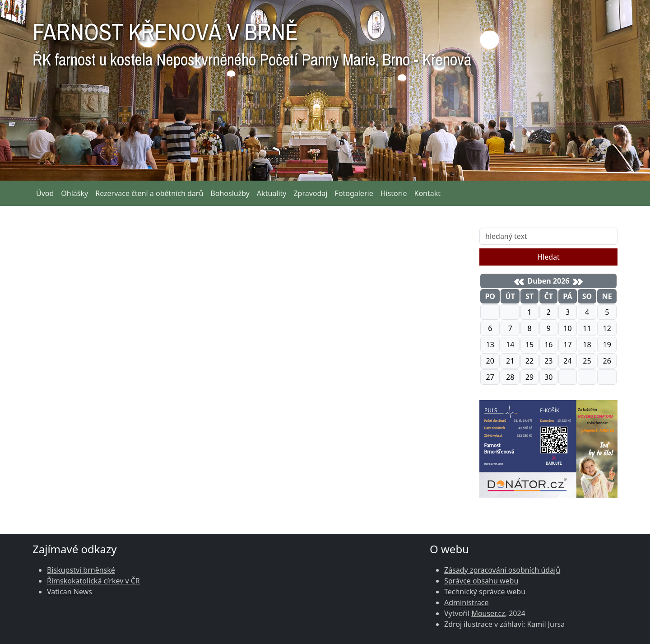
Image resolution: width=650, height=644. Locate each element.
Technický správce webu (485, 592)
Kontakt (428, 193)
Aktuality (272, 193)
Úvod (45, 193)
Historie (394, 193)
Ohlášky (74, 193)
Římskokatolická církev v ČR (93, 581)
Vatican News (70, 592)
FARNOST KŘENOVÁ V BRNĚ (252, 41)
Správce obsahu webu (481, 581)
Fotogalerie (354, 193)
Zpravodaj (310, 193)
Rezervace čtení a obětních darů (149, 193)
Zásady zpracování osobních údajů (502, 570)
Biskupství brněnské (81, 570)
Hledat (548, 257)
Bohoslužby (230, 193)
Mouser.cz (488, 613)
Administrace (467, 602)
